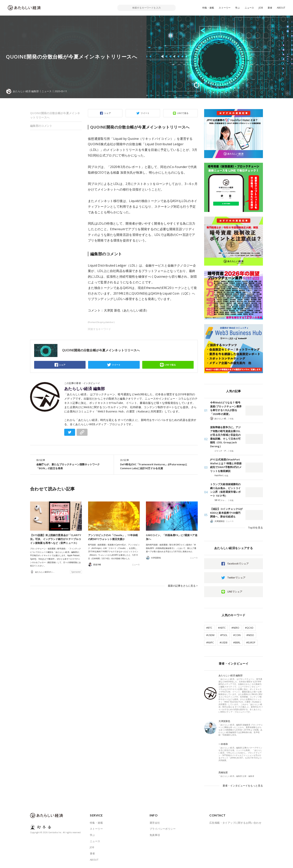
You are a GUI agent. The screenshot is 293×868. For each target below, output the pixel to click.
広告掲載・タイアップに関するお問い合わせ (235, 823)
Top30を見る (256, 528)
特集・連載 (208, 8)
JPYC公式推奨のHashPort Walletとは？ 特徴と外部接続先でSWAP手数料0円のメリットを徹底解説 (226, 465)
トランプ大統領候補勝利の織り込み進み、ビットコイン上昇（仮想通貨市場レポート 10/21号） (225, 490)
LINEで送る (183, 113)
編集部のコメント (41, 126)
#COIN (237, 635)
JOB (261, 8)
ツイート (145, 113)
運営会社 (155, 823)
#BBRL (237, 643)
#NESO (250, 635)
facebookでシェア (238, 563)
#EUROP (251, 643)
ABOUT (281, 8)
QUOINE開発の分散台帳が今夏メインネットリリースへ (55, 115)
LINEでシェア (235, 591)
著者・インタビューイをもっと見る (243, 786)
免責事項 (155, 835)
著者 (270, 8)
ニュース (249, 8)
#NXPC (210, 643)
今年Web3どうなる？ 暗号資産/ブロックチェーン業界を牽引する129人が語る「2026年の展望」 (226, 408)
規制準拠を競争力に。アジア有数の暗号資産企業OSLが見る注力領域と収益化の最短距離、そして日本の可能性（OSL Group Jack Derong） (225, 437)
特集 (232, 419)
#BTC (209, 628)
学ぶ (238, 8)
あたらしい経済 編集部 (85, 389)
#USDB (224, 643)
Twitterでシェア (236, 577)
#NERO (235, 628)
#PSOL (224, 635)
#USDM (210, 635)
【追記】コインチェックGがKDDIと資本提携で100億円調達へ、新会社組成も (226, 513)
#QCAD (249, 628)
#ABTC (222, 628)
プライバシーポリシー (163, 829)
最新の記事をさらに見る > (183, 586)
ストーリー (225, 8)
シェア (107, 113)
